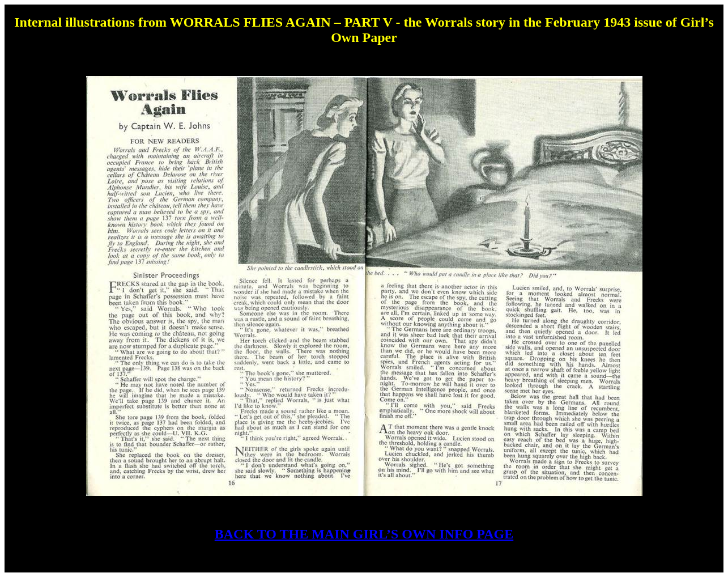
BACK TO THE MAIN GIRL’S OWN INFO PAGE (364, 534)
